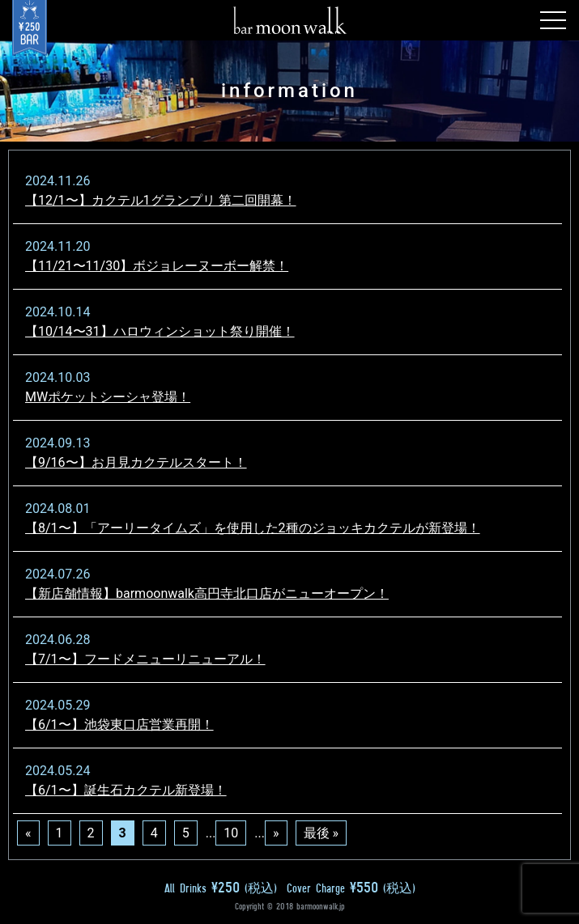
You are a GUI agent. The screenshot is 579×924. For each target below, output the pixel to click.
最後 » (321, 833)
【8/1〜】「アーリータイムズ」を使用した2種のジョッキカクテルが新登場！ (253, 528)
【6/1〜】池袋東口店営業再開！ (119, 725)
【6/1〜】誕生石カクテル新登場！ (126, 790)
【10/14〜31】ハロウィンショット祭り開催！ (160, 331)
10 (231, 833)
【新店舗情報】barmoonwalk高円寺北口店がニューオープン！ (207, 593)
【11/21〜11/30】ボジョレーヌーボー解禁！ (157, 266)
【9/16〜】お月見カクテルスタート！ (136, 462)
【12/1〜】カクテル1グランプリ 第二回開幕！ (161, 200)
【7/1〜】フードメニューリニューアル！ (145, 659)
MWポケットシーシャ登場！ (108, 397)
